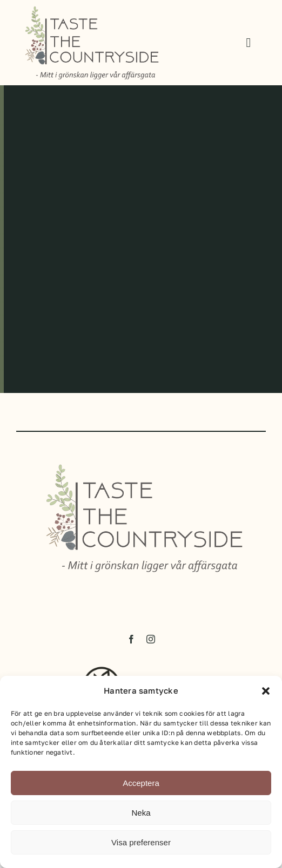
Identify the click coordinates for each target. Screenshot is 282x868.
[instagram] (151, 642)
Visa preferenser (141, 842)
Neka (141, 813)
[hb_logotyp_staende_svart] (103, 673)
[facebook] (131, 642)
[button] (266, 691)
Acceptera (141, 783)
